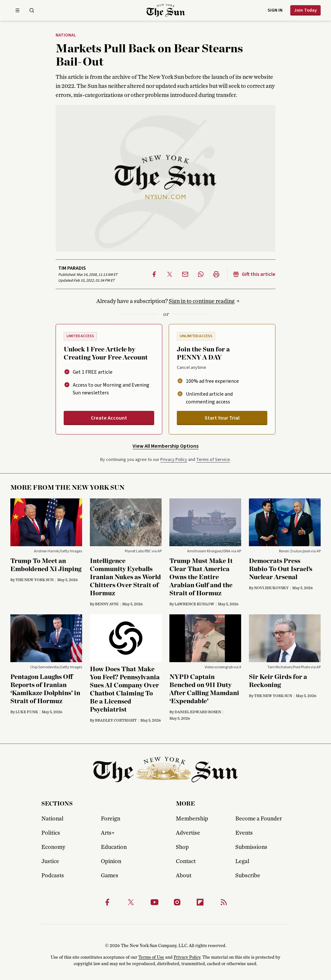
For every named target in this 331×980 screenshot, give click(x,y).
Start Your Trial (222, 418)
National (66, 36)
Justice (50, 861)
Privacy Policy (174, 460)
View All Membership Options (165, 446)
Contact (186, 861)
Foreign (111, 819)
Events (244, 833)
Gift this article (254, 274)
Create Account (109, 418)
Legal (242, 861)
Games (110, 876)
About (184, 876)
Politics (51, 833)
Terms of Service (213, 460)
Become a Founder (259, 819)
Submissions (251, 847)
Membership (192, 819)
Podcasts (53, 876)
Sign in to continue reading (202, 301)
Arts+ (108, 833)
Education (114, 847)
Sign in (275, 10)
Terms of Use (151, 957)
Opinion (111, 861)
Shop (182, 847)
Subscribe (248, 876)
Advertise (188, 833)
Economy (53, 847)
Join (305, 10)
